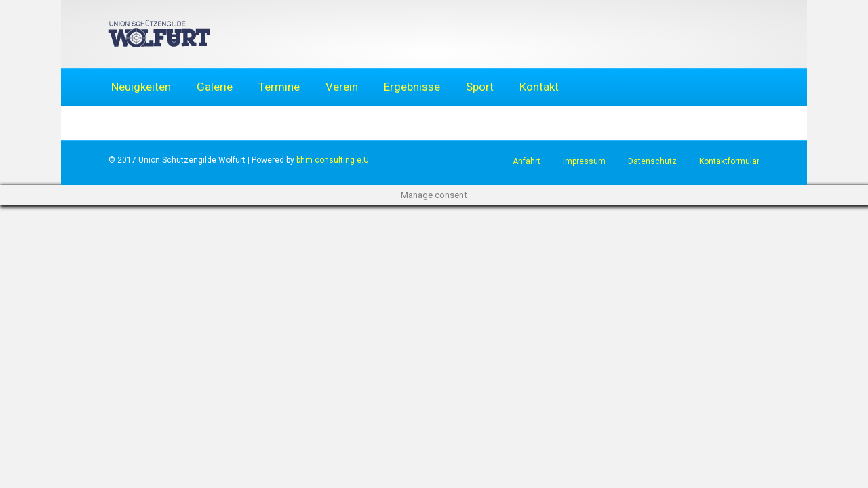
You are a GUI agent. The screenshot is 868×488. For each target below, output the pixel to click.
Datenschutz (652, 161)
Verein (342, 87)
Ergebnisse (412, 87)
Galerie (215, 87)
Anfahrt (527, 161)
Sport (480, 87)
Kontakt (539, 87)
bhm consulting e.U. (334, 160)
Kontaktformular (729, 161)
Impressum (584, 161)
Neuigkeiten (141, 87)
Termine (279, 87)
